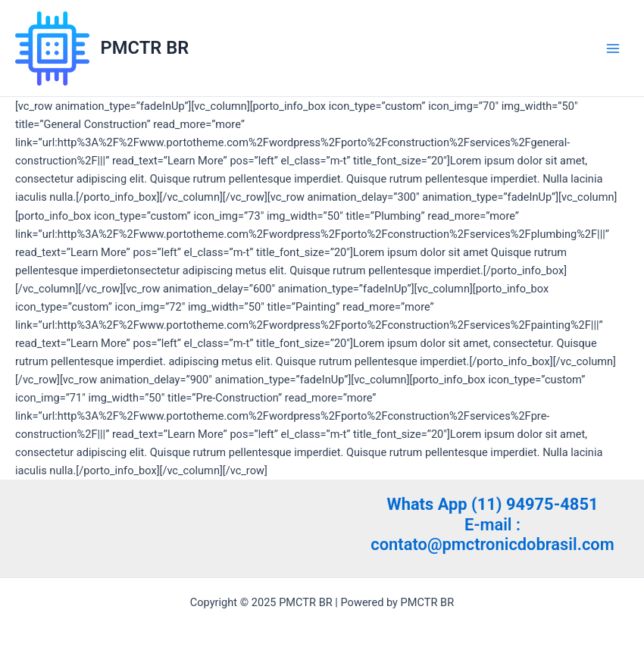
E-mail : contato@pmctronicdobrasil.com (492, 535)
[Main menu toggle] (613, 48)
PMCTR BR (145, 48)
